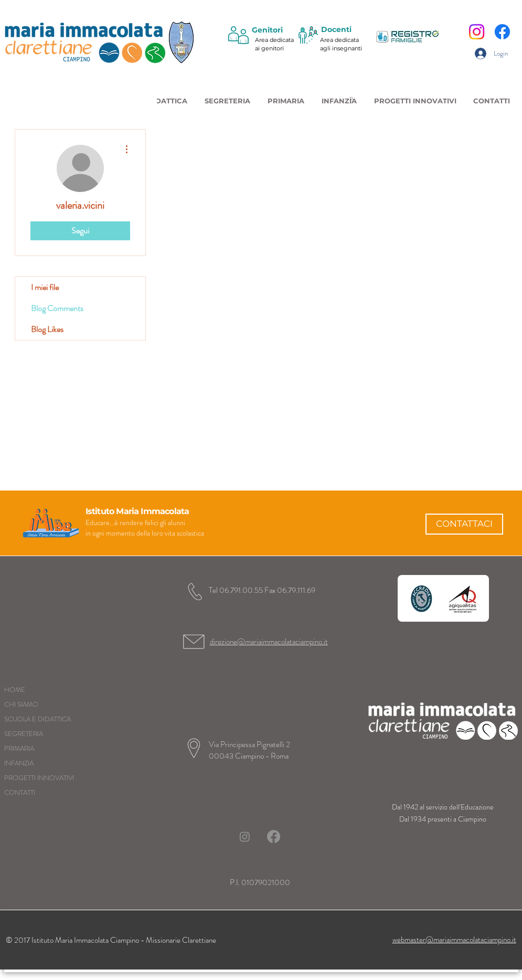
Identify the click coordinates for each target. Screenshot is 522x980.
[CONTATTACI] (464, 524)
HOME (15, 690)
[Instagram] (477, 32)
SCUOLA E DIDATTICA (38, 719)
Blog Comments (57, 308)
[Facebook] (502, 32)
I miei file (45, 287)
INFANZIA (19, 763)
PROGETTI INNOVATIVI (39, 778)
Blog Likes (47, 329)
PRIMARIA (19, 748)
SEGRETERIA (24, 734)
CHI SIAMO (21, 704)
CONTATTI (20, 792)
